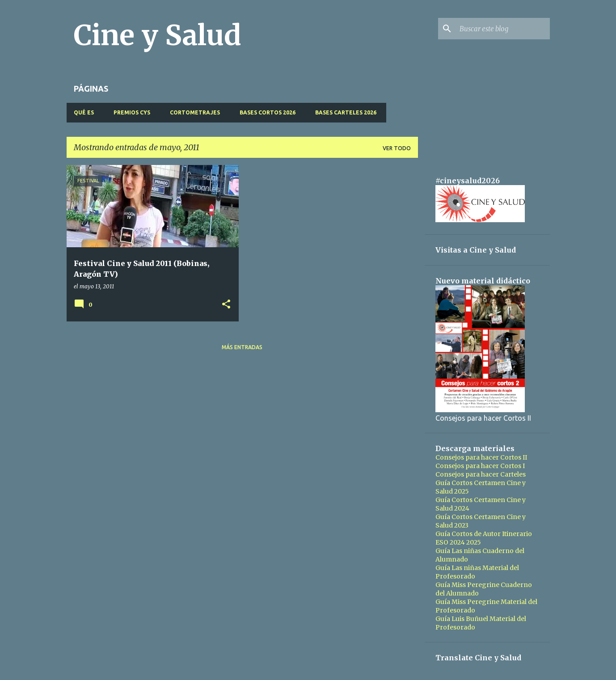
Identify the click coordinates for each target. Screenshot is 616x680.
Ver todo (397, 148)
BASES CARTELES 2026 (346, 112)
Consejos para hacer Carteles (481, 474)
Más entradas (242, 347)
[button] (226, 305)
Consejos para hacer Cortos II (481, 457)
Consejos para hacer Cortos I (480, 466)
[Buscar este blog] (503, 29)
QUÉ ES (84, 112)
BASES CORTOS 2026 (268, 112)
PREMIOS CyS (132, 112)
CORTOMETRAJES (195, 112)
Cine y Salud (158, 35)
